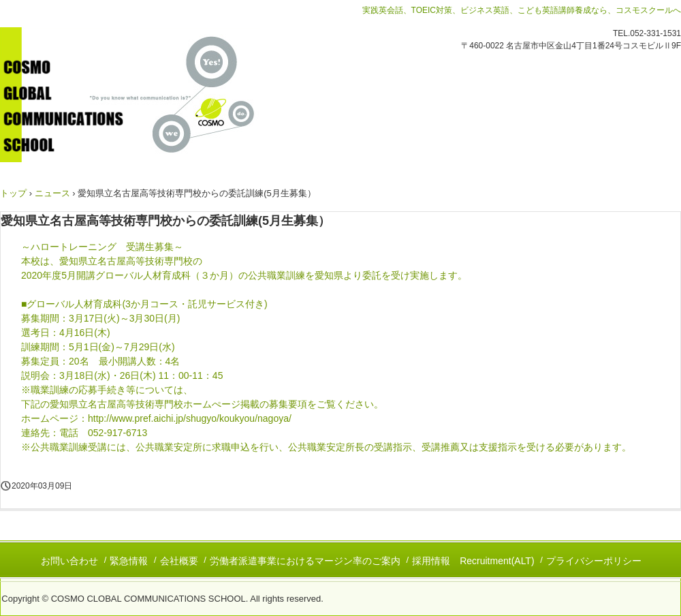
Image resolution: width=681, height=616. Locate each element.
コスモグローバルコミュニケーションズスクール (149, 95)
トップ (13, 193)
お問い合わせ (69, 561)
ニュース (52, 193)
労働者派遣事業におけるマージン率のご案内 (305, 561)
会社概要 (179, 561)
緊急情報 (129, 561)
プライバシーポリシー (594, 561)
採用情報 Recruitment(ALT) (473, 561)
